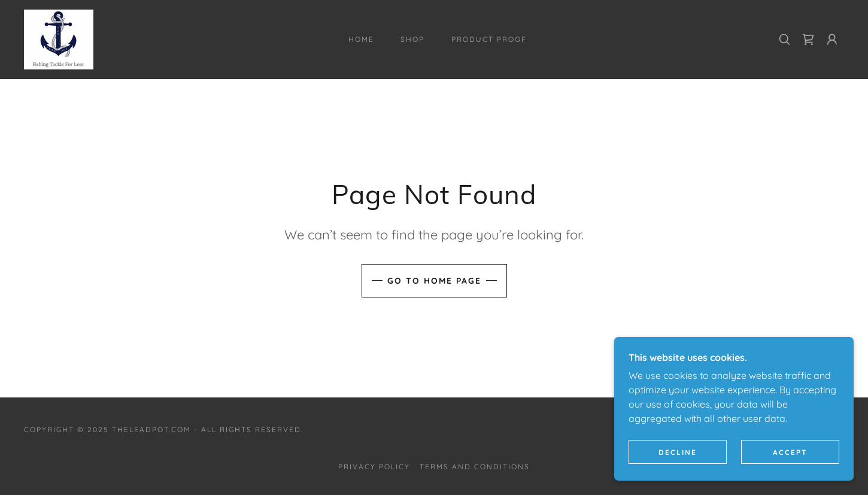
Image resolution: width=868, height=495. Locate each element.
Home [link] (361, 39)
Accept (790, 452)
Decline (678, 452)
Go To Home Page (434, 281)
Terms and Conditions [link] (475, 467)
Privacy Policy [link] (374, 467)
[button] (832, 40)
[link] (59, 38)
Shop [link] (412, 39)
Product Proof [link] (489, 39)
